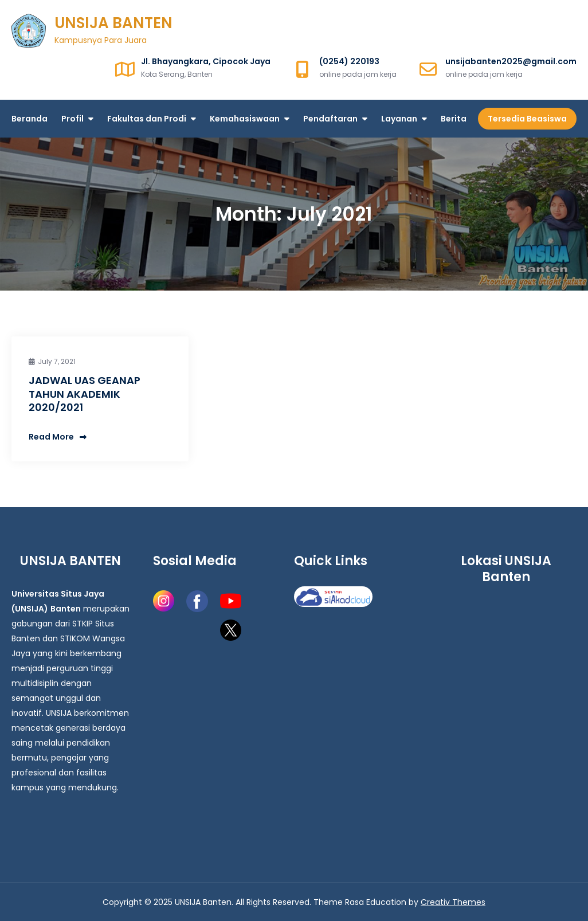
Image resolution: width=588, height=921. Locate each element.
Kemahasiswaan (245, 119)
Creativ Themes (453, 902)
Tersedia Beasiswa (527, 119)
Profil (72, 119)
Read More (58, 437)
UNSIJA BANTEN (113, 23)
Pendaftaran (330, 119)
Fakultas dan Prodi (147, 119)
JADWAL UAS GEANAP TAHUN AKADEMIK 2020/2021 (85, 394)
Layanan (399, 119)
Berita (454, 119)
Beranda (30, 119)
